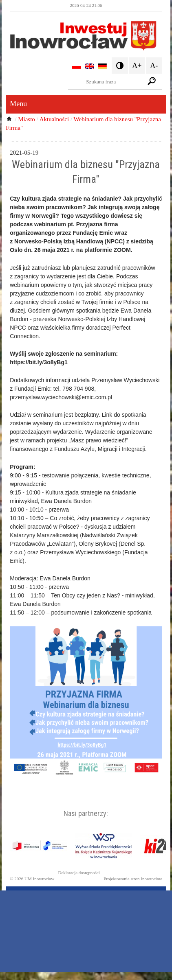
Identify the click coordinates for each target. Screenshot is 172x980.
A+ (137, 66)
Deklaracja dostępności (79, 873)
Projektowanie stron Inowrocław (133, 879)
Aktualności (54, 119)
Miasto (26, 119)
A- (154, 66)
